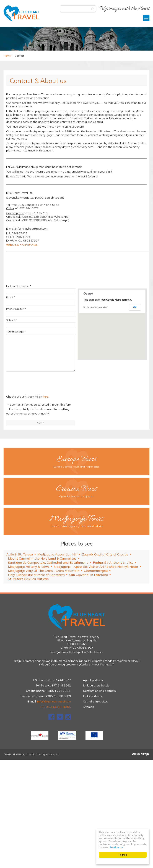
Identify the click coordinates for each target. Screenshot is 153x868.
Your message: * (16, 332)
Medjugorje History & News (29, 567)
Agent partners (93, 680)
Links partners (92, 696)
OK (135, 307)
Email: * (11, 297)
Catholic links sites (95, 701)
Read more (116, 847)
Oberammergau (96, 571)
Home (7, 56)
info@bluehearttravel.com (54, 701)
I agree (123, 855)
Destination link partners (99, 691)
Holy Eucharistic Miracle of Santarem (36, 575)
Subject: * (12, 320)
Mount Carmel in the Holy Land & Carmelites (42, 558)
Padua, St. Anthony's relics (113, 563)
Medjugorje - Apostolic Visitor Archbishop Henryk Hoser (96, 567)
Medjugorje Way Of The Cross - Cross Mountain (44, 571)
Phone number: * (16, 309)
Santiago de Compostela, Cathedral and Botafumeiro (48, 563)
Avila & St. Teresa (20, 554)
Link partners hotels (96, 685)
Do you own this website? (95, 307)
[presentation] (34, 384)
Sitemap (89, 707)
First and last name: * (19, 286)
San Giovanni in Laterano (89, 575)
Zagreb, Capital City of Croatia (105, 554)
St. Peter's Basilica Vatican (28, 579)
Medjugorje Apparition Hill (57, 554)
